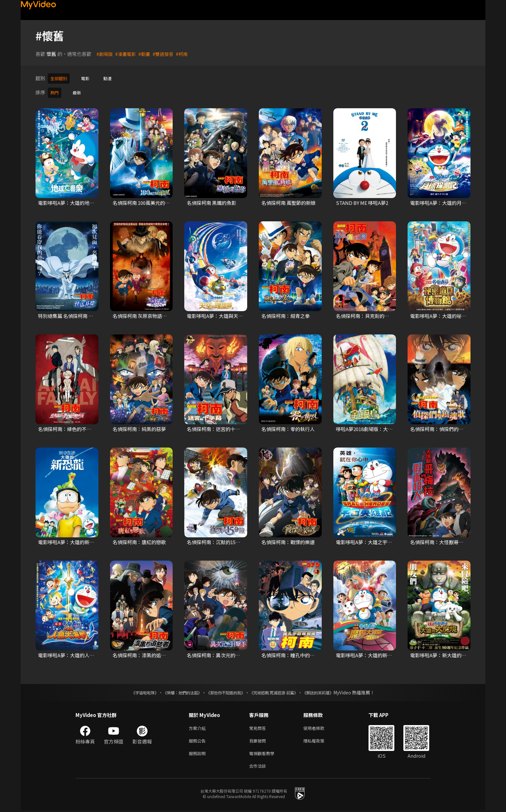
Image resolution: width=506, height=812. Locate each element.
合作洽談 (259, 767)
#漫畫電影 (127, 54)
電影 (88, 78)
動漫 (112, 78)
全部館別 (60, 78)
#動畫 (147, 54)
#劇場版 (105, 54)
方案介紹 (198, 727)
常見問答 (259, 727)
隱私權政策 (319, 740)
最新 (79, 91)
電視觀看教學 (264, 754)
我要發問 (259, 740)
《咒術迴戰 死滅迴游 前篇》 (280, 691)
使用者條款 (319, 727)
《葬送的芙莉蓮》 (330, 691)
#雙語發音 (167, 54)
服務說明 (198, 754)
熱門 (55, 91)
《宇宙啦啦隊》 (132, 691)
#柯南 (186, 54)
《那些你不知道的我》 (225, 691)
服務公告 (198, 740)
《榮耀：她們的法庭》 (175, 691)
